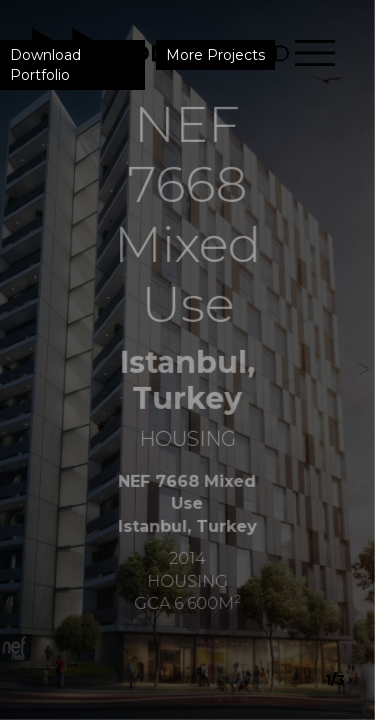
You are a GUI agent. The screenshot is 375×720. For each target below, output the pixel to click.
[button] (357, 360)
